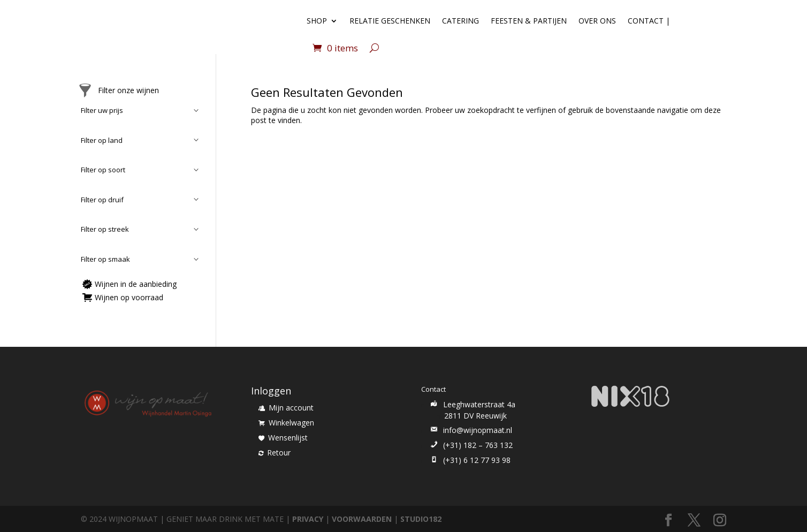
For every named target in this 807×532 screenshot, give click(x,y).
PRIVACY (308, 519)
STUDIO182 (421, 519)
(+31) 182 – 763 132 (471, 445)
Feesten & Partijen (529, 21)
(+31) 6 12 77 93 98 (470, 460)
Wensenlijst (283, 438)
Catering (460, 21)
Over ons (597, 21)
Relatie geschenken (390, 21)
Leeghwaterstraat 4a (472, 404)
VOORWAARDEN (362, 519)
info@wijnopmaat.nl (470, 430)
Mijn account (286, 408)
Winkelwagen (286, 423)
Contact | (649, 21)
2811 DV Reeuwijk (475, 416)
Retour (275, 453)
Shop (317, 21)
